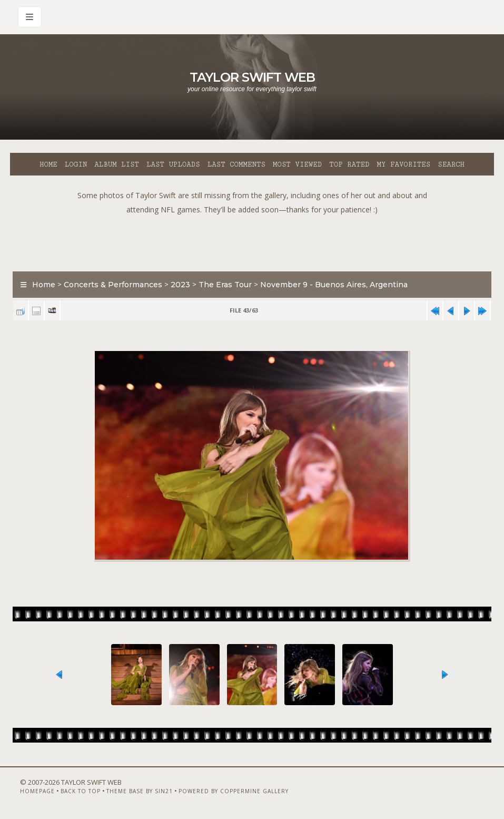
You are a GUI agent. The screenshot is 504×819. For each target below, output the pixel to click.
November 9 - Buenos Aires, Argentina (334, 285)
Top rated (349, 164)
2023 (180, 285)
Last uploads (173, 164)
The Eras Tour (225, 285)
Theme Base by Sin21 (140, 791)
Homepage (37, 791)
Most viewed (297, 164)
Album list (117, 164)
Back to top (81, 791)
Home (48, 164)
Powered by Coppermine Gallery (234, 791)
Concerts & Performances (113, 285)
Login (76, 164)
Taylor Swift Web (252, 77)
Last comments (236, 164)
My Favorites (403, 164)
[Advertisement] (252, 240)
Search (451, 164)
